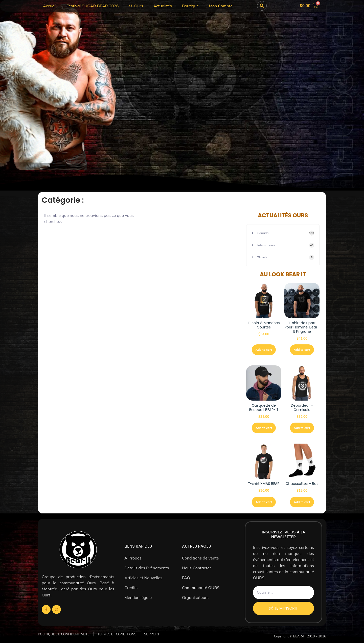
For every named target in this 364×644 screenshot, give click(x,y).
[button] (262, 6)
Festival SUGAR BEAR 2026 (93, 6)
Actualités (163, 6)
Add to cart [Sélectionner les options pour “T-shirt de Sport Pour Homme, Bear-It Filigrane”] (302, 350)
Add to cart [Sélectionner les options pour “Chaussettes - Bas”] (302, 503)
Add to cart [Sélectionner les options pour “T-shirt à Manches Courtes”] (264, 350)
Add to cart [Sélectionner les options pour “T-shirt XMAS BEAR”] (264, 503)
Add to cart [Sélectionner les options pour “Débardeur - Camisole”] (302, 429)
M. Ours (136, 6)
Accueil (50, 6)
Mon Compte (221, 6)
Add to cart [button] (264, 429)
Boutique (190, 6)
